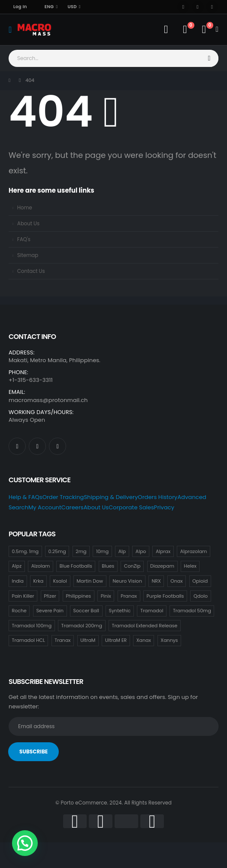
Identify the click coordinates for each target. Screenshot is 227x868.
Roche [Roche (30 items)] (19, 611)
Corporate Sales (131, 507)
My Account (45, 507)
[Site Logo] (34, 29)
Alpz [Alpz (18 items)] (17, 566)
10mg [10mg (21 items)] (102, 551)
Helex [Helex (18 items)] (190, 566)
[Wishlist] (185, 30)
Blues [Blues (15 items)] (108, 566)
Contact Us (31, 271)
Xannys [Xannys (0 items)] (169, 640)
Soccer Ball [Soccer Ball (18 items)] (86, 611)
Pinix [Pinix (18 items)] (106, 596)
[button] (25, 843)
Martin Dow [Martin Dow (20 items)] (90, 581)
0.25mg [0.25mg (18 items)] (57, 551)
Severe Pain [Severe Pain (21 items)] (50, 611)
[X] (198, 7)
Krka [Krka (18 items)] (38, 581)
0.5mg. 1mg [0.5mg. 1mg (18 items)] (25, 551)
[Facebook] (183, 7)
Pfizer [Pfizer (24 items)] (50, 596)
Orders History (157, 497)
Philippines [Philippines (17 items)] (78, 596)
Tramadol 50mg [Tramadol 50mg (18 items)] (192, 611)
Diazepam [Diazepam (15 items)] (162, 566)
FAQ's (24, 239)
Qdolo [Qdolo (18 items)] (201, 596)
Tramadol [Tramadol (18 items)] (152, 611)
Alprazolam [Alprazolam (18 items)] (194, 551)
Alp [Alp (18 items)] (122, 551)
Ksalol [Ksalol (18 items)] (60, 581)
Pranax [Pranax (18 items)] (129, 596)
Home (25, 208)
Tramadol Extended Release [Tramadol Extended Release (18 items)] (144, 626)
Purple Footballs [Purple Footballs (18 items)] (165, 596)
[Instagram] (212, 7)
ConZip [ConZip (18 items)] (132, 566)
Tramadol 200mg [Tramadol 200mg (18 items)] (82, 626)
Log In (20, 7)
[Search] (210, 58)
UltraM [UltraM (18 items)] (88, 640)
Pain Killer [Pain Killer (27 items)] (23, 596)
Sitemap (28, 255)
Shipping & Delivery (111, 497)
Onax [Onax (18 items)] (176, 581)
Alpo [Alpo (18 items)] (141, 551)
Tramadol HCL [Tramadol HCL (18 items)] (29, 640)
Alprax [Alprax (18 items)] (163, 551)
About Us (28, 224)
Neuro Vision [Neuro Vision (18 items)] (127, 581)
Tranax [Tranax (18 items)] (62, 640)
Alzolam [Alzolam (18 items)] (41, 566)
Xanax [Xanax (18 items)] (144, 640)
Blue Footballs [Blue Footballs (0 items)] (76, 566)
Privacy (164, 507)
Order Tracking (63, 497)
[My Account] (166, 30)
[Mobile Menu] (13, 30)
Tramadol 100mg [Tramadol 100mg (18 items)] (32, 626)
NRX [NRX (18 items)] (156, 581)
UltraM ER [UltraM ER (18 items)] (116, 640)
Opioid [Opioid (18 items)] (200, 581)
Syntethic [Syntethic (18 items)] (120, 611)
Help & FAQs (26, 497)
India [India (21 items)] (18, 581)
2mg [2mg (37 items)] (81, 551)
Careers (73, 507)
